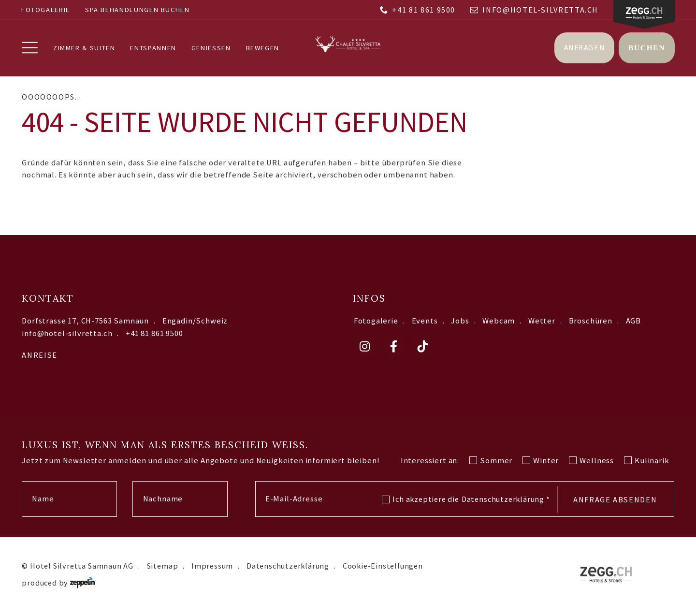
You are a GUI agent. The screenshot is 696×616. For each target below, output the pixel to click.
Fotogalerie (46, 10)
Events (425, 321)
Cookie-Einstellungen (383, 566)
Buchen (647, 48)
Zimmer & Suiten (84, 48)
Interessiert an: (430, 461)
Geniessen (211, 48)
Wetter (542, 321)
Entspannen (153, 48)
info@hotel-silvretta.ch (534, 10)
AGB (634, 321)
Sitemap (163, 566)
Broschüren (591, 321)
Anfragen (584, 48)
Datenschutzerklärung (506, 499)
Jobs (460, 321)
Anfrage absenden (615, 499)
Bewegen (263, 48)
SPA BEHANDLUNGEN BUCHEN (138, 10)
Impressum (212, 566)
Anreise (39, 355)
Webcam (499, 321)
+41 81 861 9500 (418, 10)
